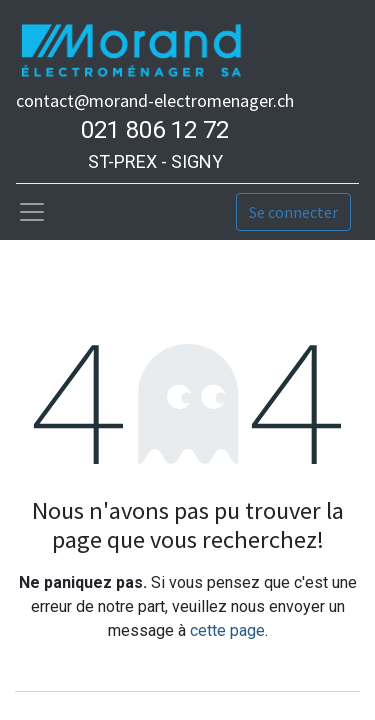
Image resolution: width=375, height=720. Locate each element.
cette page (227, 630)
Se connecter (293, 212)
